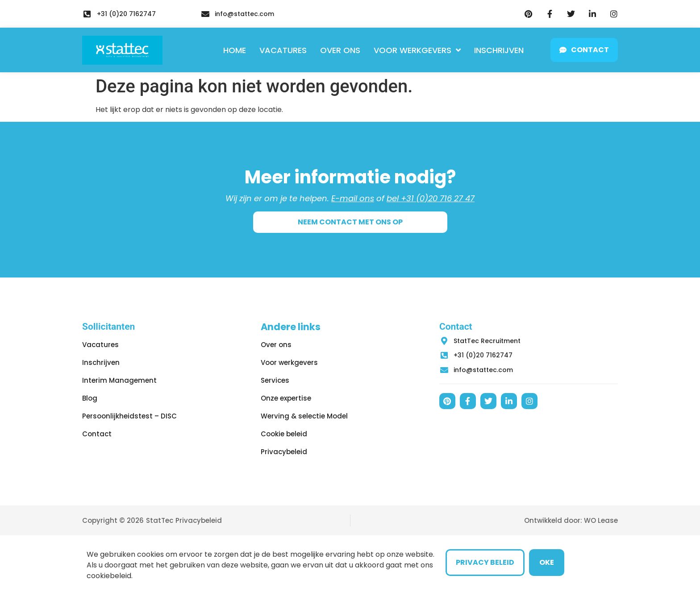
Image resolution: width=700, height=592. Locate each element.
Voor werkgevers (417, 50)
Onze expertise (286, 398)
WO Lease (601, 520)
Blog (90, 398)
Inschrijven (499, 50)
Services (275, 380)
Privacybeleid (284, 452)
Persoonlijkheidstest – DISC (129, 416)
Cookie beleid (284, 434)
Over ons (340, 50)
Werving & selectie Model (304, 416)
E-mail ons (353, 198)
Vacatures (283, 50)
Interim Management (119, 380)
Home (235, 50)
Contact (97, 434)
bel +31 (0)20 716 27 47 (431, 198)
